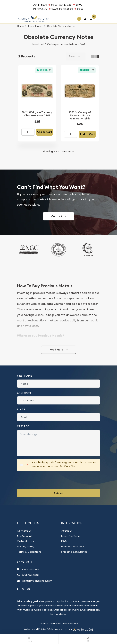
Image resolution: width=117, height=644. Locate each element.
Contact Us (58, 216)
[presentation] (42, 480)
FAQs (64, 541)
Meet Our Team (71, 536)
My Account (25, 536)
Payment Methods (73, 546)
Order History (25, 541)
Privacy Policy (26, 546)
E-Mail (21, 409)
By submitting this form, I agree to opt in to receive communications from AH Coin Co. (64, 464)
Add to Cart (44, 132)
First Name (24, 376)
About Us (67, 531)
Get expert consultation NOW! (66, 44)
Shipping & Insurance (74, 552)
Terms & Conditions (29, 552)
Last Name (24, 393)
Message (23, 426)
